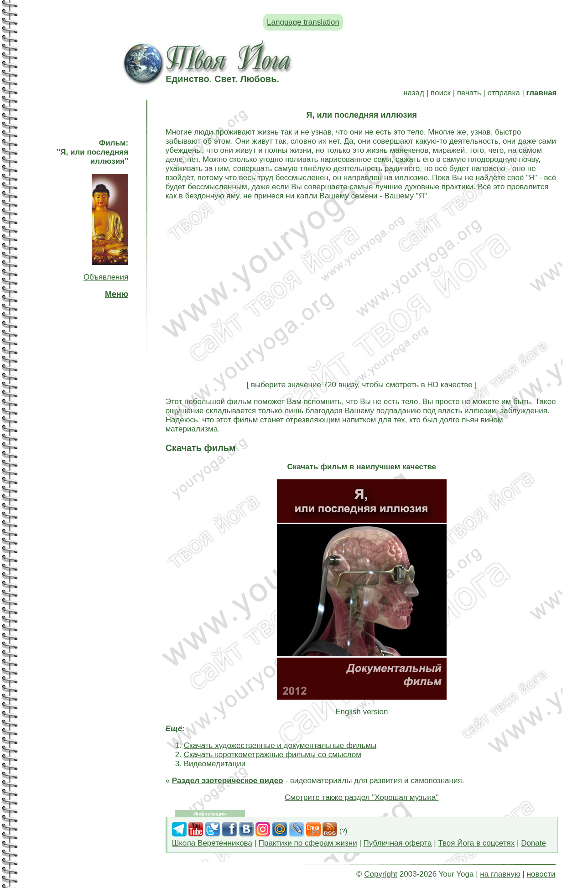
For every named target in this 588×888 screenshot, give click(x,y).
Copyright (381, 874)
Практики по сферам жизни (308, 843)
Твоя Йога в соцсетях (476, 843)
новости (541, 874)
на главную (500, 874)
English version (362, 712)
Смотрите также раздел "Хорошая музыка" (362, 797)
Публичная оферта (398, 843)
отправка (503, 93)
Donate (533, 843)
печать (469, 93)
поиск (441, 93)
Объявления (106, 277)
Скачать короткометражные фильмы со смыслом (273, 755)
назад (414, 93)
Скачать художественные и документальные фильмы (280, 745)
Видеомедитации (215, 764)
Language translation (303, 22)
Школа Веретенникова (212, 843)
